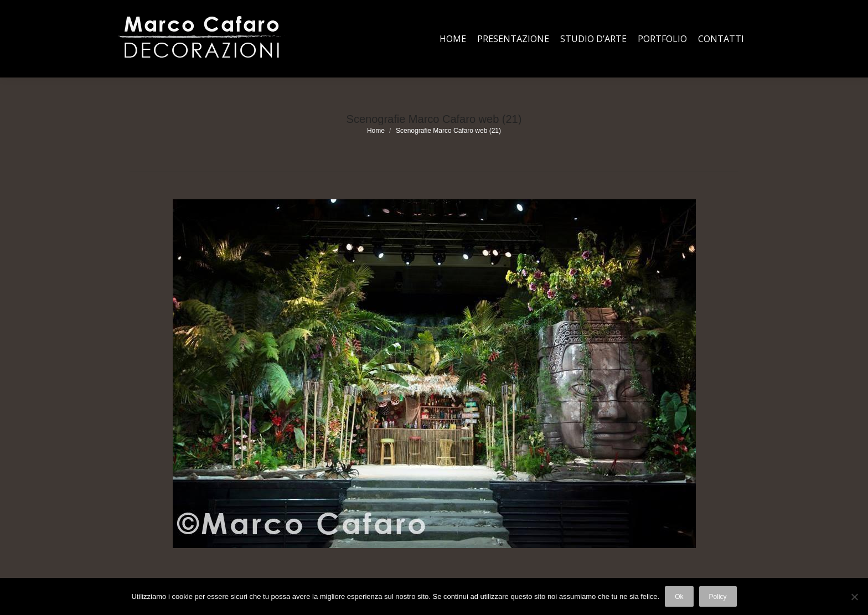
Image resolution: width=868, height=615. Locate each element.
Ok (679, 597)
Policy (718, 597)
